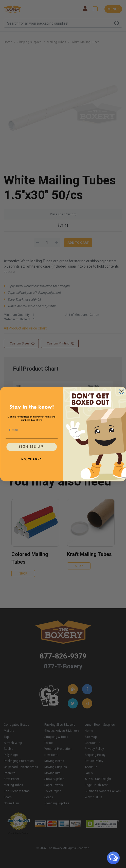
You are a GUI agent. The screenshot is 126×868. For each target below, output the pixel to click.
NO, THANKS (31, 459)
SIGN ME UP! (31, 447)
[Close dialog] (121, 391)
